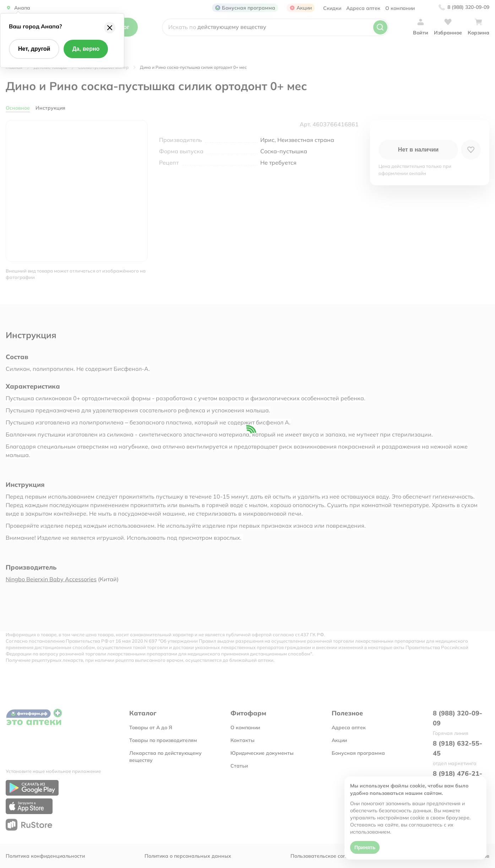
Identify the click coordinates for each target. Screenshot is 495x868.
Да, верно (86, 49)
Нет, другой (34, 49)
